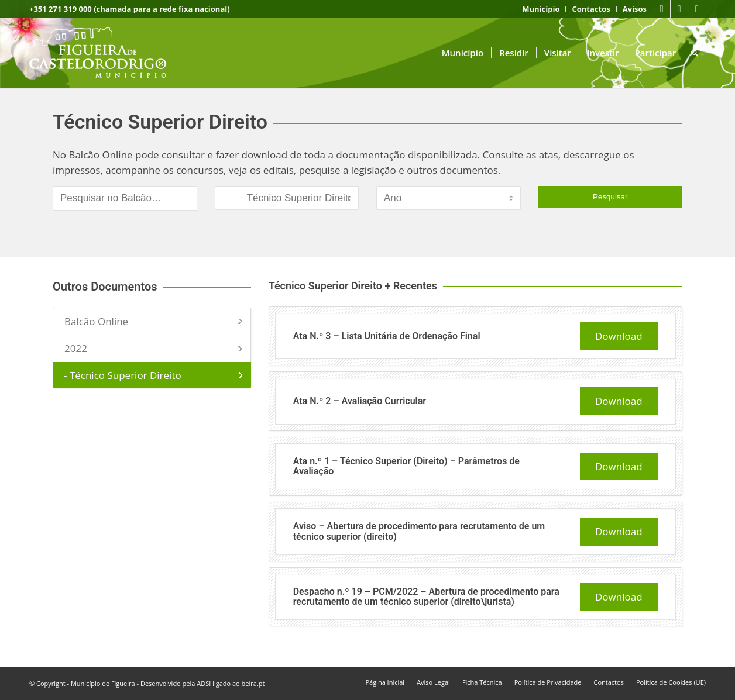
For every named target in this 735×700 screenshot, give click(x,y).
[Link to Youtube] (679, 9)
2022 (76, 348)
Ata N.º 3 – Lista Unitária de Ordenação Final (387, 336)
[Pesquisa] (695, 53)
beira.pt (253, 683)
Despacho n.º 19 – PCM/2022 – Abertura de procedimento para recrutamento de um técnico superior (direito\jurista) (426, 597)
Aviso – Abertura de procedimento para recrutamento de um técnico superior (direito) (419, 531)
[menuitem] (541, 9)
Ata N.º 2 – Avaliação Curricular (360, 401)
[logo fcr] (107, 53)
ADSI (204, 683)
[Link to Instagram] (697, 9)
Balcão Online (96, 321)
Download (619, 336)
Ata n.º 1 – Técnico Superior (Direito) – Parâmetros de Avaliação (406, 466)
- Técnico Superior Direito (123, 375)
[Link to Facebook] (662, 9)
